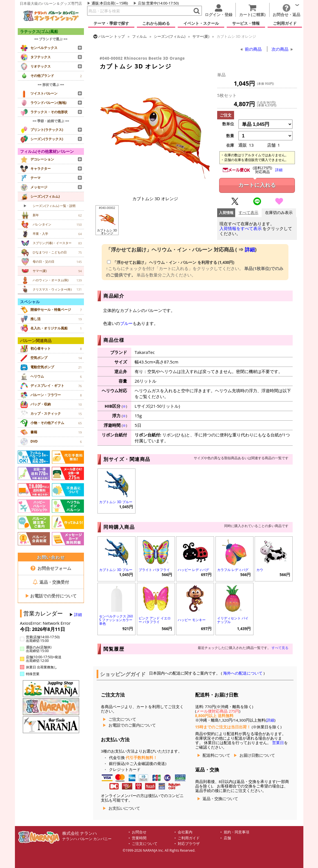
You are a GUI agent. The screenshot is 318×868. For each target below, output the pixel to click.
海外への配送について (243, 673)
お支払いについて (124, 808)
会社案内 (185, 832)
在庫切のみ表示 (279, 213)
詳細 (78, 615)
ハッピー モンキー (192, 620)
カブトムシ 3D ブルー (116, 502)
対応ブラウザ (189, 844)
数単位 (228, 124)
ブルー (126, 323)
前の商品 (254, 49)
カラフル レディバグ (233, 570)
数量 (230, 136)
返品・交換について (220, 799)
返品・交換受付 (51, 582)
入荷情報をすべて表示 (241, 228)
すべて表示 (248, 213)
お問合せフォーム (51, 568)
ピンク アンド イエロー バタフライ (155, 620)
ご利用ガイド (189, 838)
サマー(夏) (201, 36)
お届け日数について (257, 755)
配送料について (216, 755)
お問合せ (139, 832)
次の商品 (281, 49)
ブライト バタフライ (154, 570)
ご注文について (122, 719)
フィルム (139, 36)
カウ (260, 570)
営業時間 (139, 838)
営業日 (278, 743)
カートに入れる (257, 185)
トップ (112, 36)
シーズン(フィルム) (170, 36)
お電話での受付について (51, 596)
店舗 (141, 3)
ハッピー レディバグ (193, 570)
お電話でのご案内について (132, 725)
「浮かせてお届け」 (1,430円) (171, 262)
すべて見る (280, 648)
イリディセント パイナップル (233, 620)
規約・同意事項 (236, 832)
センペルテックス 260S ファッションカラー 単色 (116, 620)
